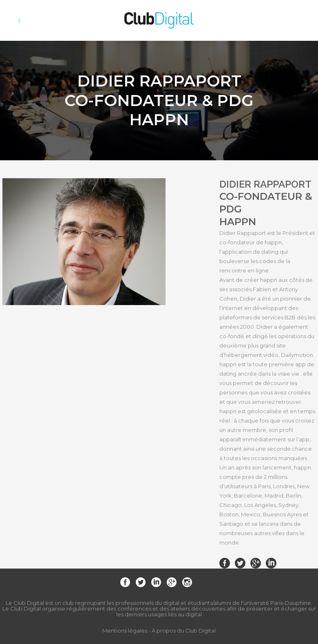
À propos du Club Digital (184, 631)
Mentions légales (125, 631)
